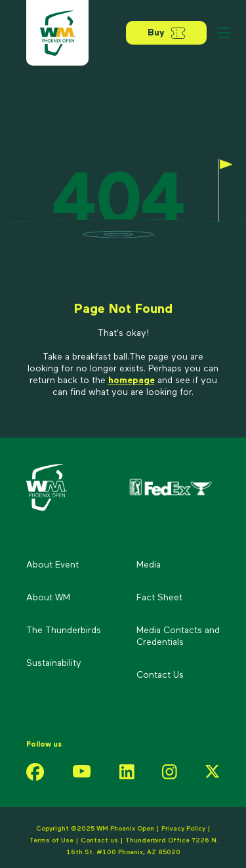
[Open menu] (224, 33)
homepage (132, 381)
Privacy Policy (183, 829)
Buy (167, 33)
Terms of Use (51, 840)
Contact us (100, 840)
